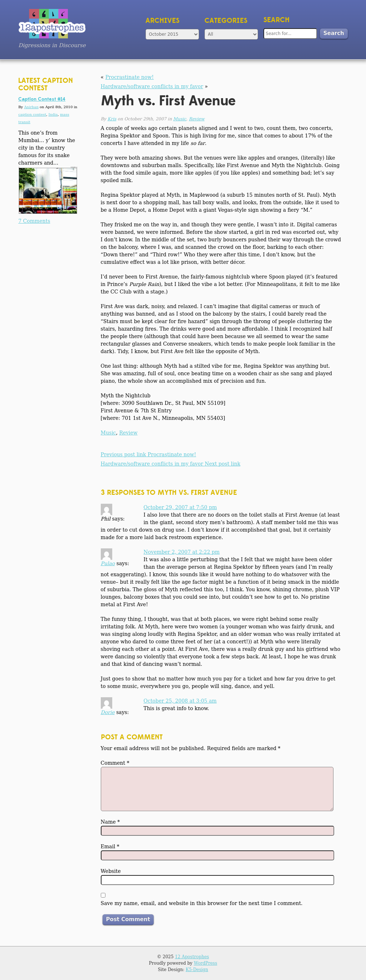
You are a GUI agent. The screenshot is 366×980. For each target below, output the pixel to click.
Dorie (108, 712)
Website (111, 871)
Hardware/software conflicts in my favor (152, 86)
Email (110, 846)
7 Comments (34, 221)
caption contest (32, 114)
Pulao (108, 563)
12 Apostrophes (192, 957)
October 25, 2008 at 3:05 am (180, 701)
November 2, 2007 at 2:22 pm (182, 552)
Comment (115, 763)
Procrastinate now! (130, 77)
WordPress (205, 963)
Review (197, 119)
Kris (112, 119)
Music (180, 119)
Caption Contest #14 (42, 99)
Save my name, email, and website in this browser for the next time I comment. (202, 903)
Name (110, 822)
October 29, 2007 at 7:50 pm (180, 507)
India (53, 114)
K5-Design (197, 970)
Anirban (31, 107)
